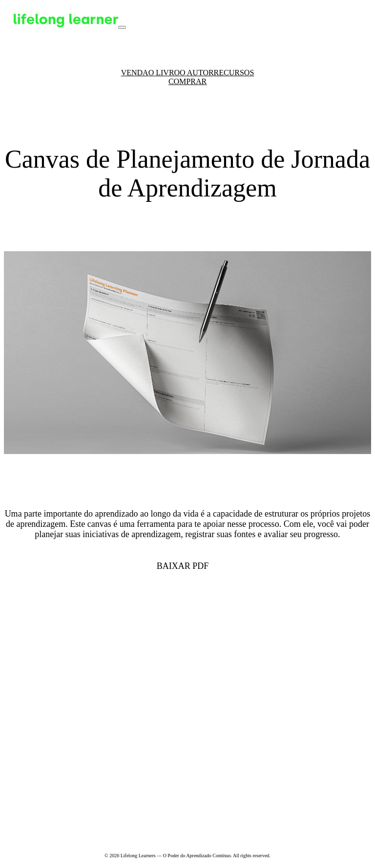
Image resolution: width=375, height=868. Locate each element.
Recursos (234, 73)
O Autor (197, 73)
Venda (135, 73)
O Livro (164, 73)
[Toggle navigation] (122, 27)
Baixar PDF (183, 566)
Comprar (187, 81)
